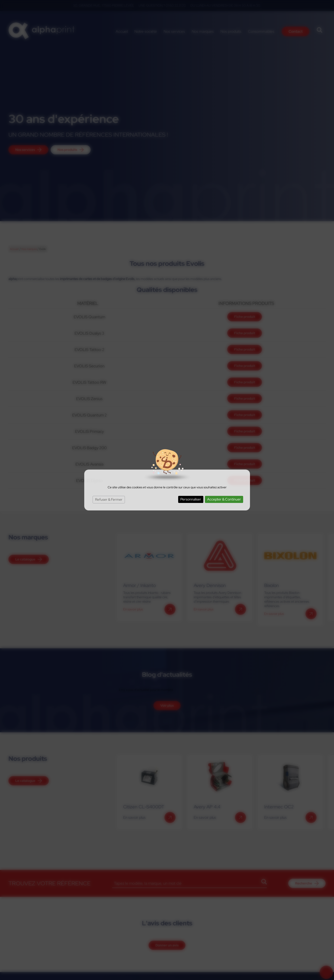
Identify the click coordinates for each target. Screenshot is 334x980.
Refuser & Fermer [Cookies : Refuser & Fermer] (109, 500)
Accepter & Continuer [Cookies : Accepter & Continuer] (224, 499)
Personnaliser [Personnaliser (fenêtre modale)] (191, 499)
